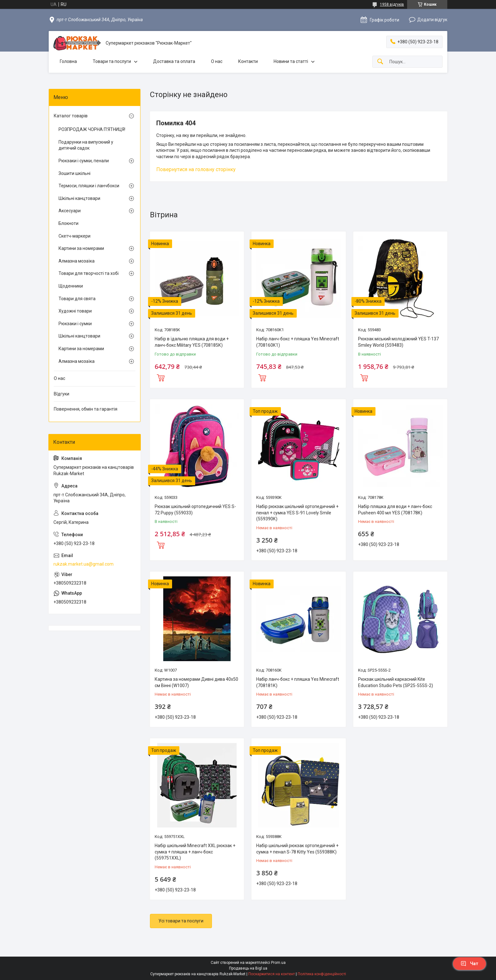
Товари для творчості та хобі (89, 273)
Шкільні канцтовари (79, 198)
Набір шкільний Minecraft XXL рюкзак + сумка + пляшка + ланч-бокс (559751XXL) (195, 852)
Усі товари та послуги (181, 921)
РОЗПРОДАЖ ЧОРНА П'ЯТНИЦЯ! (92, 129)
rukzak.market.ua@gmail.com (84, 564)
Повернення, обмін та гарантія (86, 409)
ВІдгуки (62, 394)
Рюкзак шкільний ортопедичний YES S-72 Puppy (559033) (195, 510)
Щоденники (71, 286)
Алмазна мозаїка (77, 261)
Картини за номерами (81, 248)
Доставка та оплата (174, 61)
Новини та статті (291, 61)
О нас (217, 61)
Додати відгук (432, 20)
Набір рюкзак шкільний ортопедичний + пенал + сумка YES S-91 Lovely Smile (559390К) (297, 513)
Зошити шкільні (74, 173)
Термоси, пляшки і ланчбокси (89, 186)
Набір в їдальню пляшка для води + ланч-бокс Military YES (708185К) (192, 342)
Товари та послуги (112, 61)
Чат (469, 964)
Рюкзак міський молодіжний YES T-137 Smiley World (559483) (398, 342)
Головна (68, 61)
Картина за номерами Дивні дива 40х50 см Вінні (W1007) (196, 682)
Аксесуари (70, 211)
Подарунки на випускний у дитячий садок (86, 145)
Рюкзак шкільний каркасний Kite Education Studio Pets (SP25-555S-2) (396, 682)
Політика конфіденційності (322, 974)
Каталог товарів (71, 116)
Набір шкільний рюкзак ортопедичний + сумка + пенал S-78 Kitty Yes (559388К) (297, 849)
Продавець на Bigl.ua (248, 968)
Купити (161, 377)
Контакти (248, 61)
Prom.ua (278, 963)
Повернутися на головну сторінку (196, 169)
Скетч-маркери (74, 236)
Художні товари (75, 311)
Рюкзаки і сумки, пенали (84, 161)
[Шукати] (380, 62)
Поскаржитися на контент (272, 974)
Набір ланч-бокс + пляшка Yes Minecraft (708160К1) (298, 342)
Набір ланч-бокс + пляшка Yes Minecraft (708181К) (298, 682)
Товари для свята (77, 299)
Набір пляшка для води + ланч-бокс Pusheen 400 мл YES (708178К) (395, 510)
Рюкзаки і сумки (75, 324)
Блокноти (68, 223)
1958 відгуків (392, 4)
